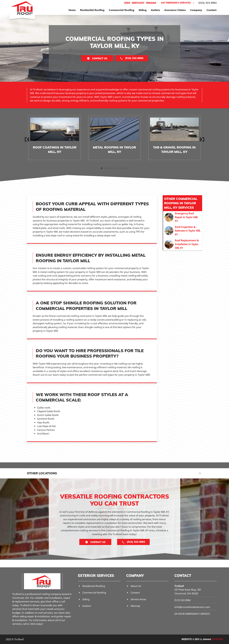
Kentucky (138, 3)
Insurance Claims (175, 10)
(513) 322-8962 (208, 3)
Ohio (127, 3)
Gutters (155, 10)
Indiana (151, 3)
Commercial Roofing (122, 10)
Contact (211, 10)
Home (72, 10)
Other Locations (42, 473)
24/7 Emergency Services (178, 3)
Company (196, 10)
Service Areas (138, 599)
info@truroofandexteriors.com (192, 607)
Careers (135, 593)
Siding (143, 10)
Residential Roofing (92, 10)
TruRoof (179, 586)
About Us (136, 586)
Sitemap (135, 606)
